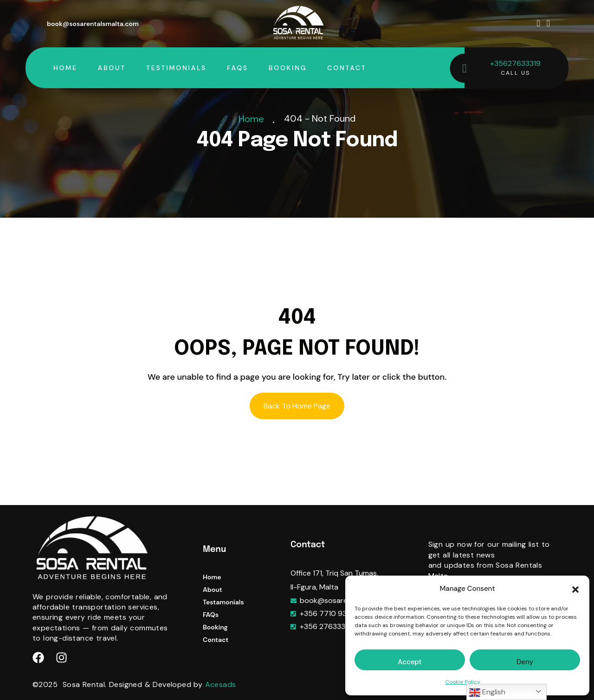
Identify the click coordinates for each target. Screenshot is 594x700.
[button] (575, 589)
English (487, 693)
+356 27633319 (326, 626)
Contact (347, 68)
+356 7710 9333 (327, 613)
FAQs (238, 68)
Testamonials (223, 602)
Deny (525, 662)
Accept (410, 662)
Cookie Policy (463, 682)
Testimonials (176, 68)
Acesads (221, 684)
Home (65, 68)
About (112, 68)
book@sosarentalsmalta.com (93, 24)
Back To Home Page (297, 406)
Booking (288, 68)
